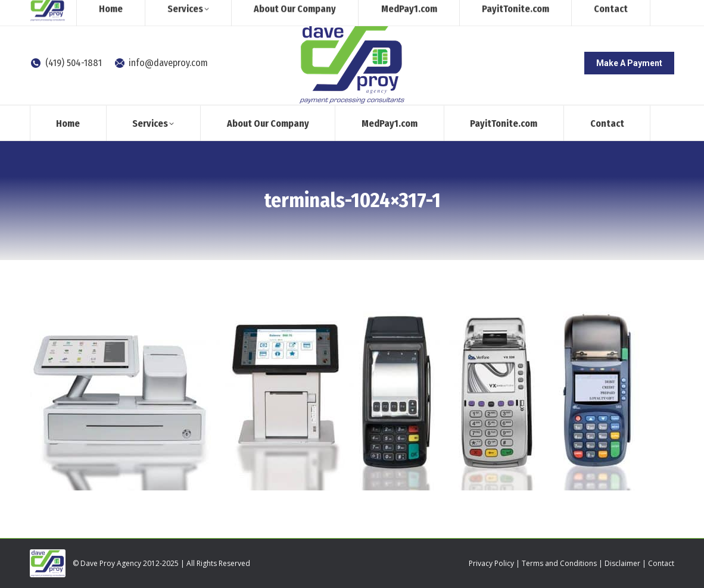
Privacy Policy (491, 563)
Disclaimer (622, 563)
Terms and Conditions (559, 563)
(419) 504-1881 (66, 63)
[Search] (576, 11)
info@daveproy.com (161, 63)
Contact (661, 563)
